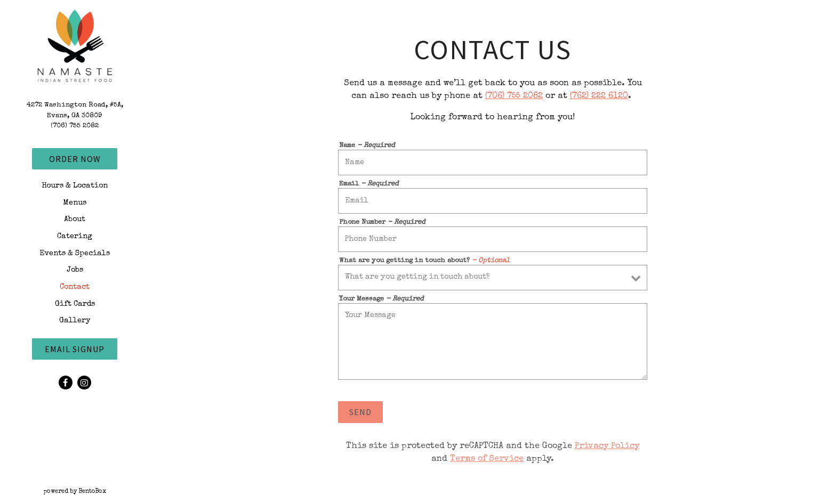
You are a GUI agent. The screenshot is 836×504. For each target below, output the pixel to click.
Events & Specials (75, 254)
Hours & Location (75, 186)
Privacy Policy (607, 446)
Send (360, 412)
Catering (75, 237)
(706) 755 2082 (75, 126)
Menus (75, 203)
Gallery (75, 321)
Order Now (75, 159)
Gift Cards (75, 304)
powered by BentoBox (97, 491)
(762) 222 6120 (599, 96)
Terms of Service (487, 459)
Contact (75, 287)
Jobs (75, 270)
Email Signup (75, 349)
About (75, 220)
